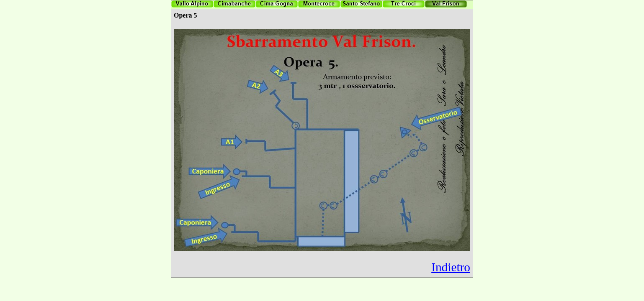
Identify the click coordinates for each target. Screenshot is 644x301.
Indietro (451, 267)
